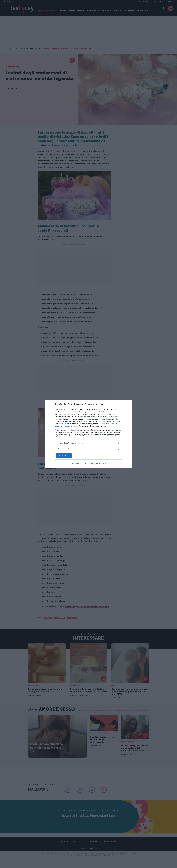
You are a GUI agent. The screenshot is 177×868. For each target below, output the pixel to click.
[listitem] (88, 443)
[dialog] (88, 434)
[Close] (128, 404)
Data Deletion (76, 464)
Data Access (88, 464)
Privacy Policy (101, 464)
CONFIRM (67, 456)
